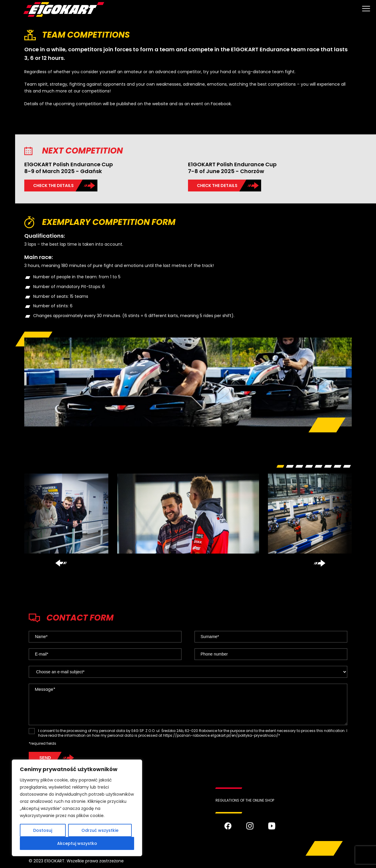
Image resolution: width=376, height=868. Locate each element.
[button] (280, 466)
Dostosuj (43, 830)
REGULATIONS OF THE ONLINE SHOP (245, 800)
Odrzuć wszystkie (100, 830)
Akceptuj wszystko (77, 843)
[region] (77, 808)
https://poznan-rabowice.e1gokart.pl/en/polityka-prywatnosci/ (221, 735)
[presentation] (61, 563)
